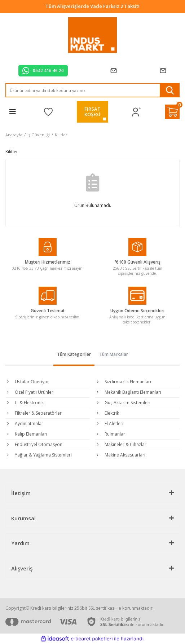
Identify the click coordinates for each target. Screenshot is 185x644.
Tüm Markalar (114, 354)
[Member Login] (136, 112)
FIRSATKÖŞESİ (92, 112)
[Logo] (92, 35)
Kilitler (61, 135)
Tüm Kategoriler (74, 354)
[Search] (92, 90)
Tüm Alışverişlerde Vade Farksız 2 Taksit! (92, 6)
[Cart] (172, 112)
